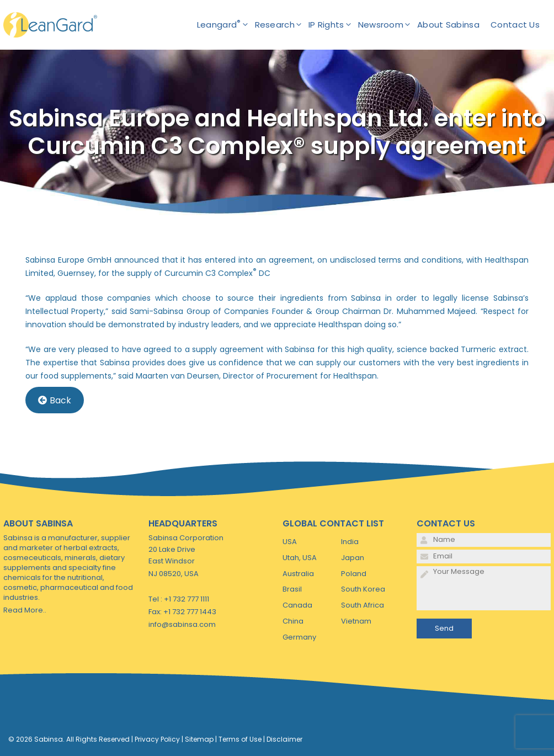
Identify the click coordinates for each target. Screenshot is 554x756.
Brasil (292, 589)
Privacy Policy (157, 739)
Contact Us (515, 25)
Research (282, 25)
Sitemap (199, 739)
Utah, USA (300, 558)
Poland (354, 574)
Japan (353, 558)
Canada (297, 605)
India (350, 542)
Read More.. (25, 610)
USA (290, 542)
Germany (299, 637)
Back (55, 400)
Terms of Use (240, 739)
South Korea (363, 589)
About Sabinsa (448, 25)
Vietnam (356, 621)
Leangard (226, 25)
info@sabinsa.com (182, 624)
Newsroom (388, 25)
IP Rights (333, 25)
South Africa (363, 605)
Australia (298, 574)
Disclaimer (284, 739)
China (293, 621)
